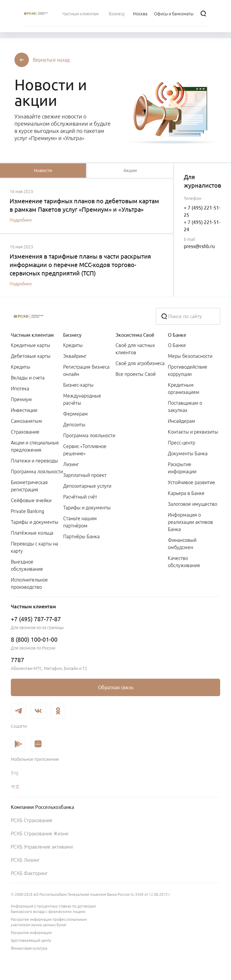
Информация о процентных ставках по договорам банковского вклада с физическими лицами (53, 909)
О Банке (177, 335)
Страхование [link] (25, 432)
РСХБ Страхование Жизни (40, 834)
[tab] (43, 171)
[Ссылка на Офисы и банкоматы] (174, 14)
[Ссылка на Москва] (140, 14)
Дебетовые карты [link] (31, 356)
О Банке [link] (177, 345)
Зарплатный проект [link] (85, 475)
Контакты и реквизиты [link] (193, 432)
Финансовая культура (29, 948)
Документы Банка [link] (188, 453)
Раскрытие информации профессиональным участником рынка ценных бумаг (49, 922)
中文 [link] (15, 787)
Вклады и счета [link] (28, 378)
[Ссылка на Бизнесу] (117, 14)
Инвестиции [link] (24, 410)
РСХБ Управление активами (42, 847)
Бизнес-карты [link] (78, 385)
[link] (115, 687)
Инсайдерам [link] (182, 421)
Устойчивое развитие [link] (191, 482)
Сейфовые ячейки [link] (31, 500)
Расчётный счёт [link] (80, 497)
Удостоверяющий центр (31, 940)
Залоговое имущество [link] (192, 504)
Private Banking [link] (28, 511)
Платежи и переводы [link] (34, 461)
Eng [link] (15, 773)
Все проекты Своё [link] (136, 374)
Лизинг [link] (71, 464)
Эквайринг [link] (75, 356)
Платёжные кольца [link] (32, 533)
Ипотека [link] (20, 389)
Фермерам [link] (75, 414)
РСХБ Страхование (32, 820)
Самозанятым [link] (26, 421)
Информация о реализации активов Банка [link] (190, 522)
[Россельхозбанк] (79, 316)
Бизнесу (72, 335)
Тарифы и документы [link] (35, 522)
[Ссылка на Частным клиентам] (80, 14)
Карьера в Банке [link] (186, 493)
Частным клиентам (32, 335)
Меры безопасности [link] (190, 356)
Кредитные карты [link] (31, 345)
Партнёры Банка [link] (81, 536)
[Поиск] (203, 14)
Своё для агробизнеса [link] (140, 363)
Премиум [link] (21, 399)
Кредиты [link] (21, 367)
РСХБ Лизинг (25, 860)
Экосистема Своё (135, 335)
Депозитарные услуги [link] (87, 486)
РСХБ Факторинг (29, 873)
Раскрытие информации (31, 933)
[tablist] (43, 171)
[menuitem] (80, 14)
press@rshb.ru (199, 246)
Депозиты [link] (74, 425)
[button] (51, 60)
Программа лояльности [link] (37, 472)
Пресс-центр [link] (182, 443)
